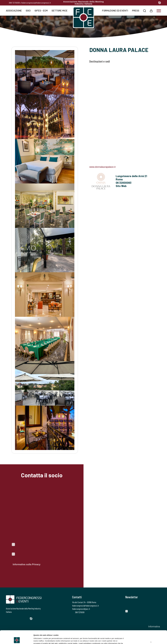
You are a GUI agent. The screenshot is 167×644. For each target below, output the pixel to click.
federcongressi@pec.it (81, 609)
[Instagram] (146, 3)
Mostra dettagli (39, 639)
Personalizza (145, 630)
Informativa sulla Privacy (26, 564)
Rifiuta (145, 636)
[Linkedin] (150, 3)
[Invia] (157, 604)
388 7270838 (13, 3)
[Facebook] (137, 3)
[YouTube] (155, 3)
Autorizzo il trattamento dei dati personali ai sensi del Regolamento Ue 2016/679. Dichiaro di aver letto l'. (41, 560)
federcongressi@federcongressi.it (36, 3)
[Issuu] (160, 3)
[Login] (151, 10)
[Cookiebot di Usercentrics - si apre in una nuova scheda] (17, 639)
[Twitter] (141, 3)
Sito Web (121, 186)
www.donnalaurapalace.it (102, 167)
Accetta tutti (145, 624)
